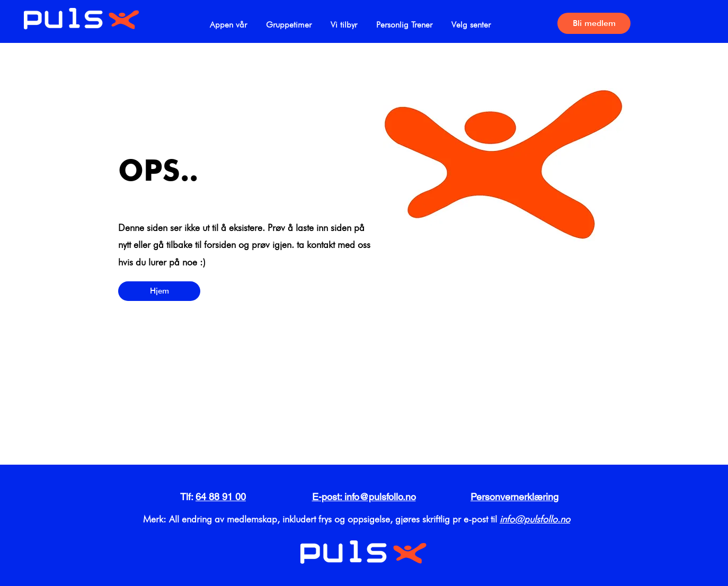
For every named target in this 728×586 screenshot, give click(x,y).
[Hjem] (159, 291)
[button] (289, 20)
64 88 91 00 (221, 497)
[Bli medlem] (594, 23)
